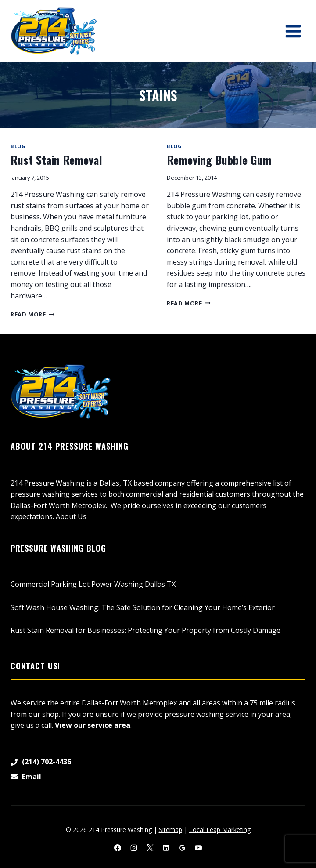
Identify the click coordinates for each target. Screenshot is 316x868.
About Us (71, 516)
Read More (32, 314)
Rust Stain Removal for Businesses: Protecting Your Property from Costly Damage (146, 630)
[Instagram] (134, 848)
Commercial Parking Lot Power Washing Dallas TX (93, 584)
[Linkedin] (166, 848)
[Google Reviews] (182, 848)
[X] (150, 848)
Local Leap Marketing (220, 830)
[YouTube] (198, 848)
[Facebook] (118, 848)
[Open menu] (293, 31)
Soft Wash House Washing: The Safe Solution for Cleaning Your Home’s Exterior (143, 607)
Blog (18, 146)
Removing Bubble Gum (219, 160)
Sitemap (171, 830)
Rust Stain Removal (56, 160)
